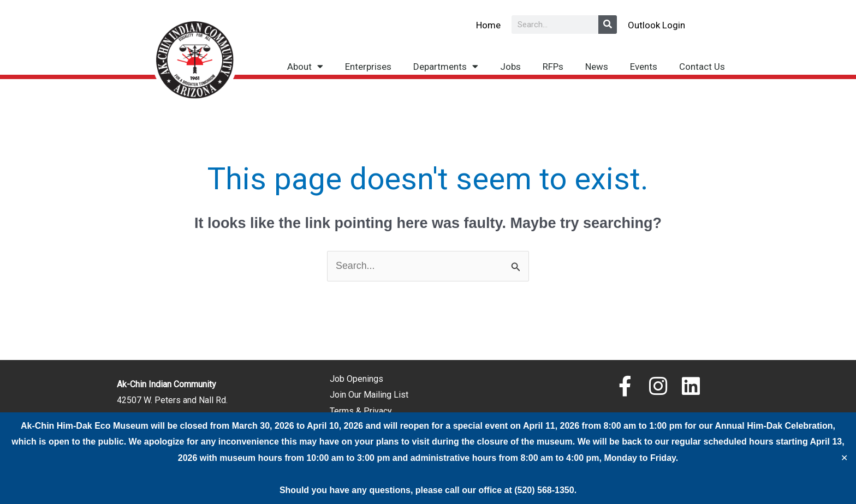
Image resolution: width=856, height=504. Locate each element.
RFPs (553, 67)
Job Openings (356, 379)
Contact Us (702, 67)
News (597, 67)
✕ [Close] (844, 458)
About (305, 66)
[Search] (608, 25)
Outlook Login (656, 25)
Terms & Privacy (361, 411)
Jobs (510, 67)
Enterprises (368, 67)
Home (488, 25)
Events (644, 67)
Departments (446, 66)
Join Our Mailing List (369, 395)
